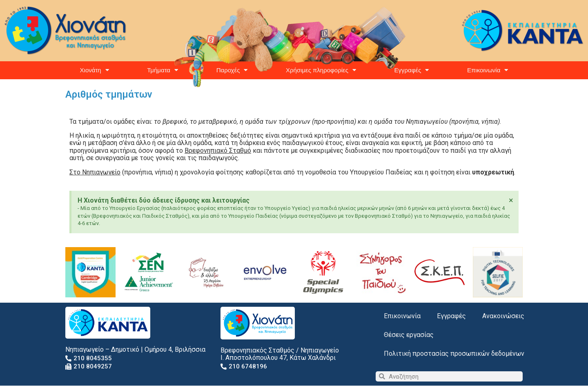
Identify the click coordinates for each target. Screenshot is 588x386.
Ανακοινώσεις (503, 316)
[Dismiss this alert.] (511, 200)
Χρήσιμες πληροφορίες (321, 70)
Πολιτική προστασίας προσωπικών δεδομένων (454, 354)
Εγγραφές (412, 70)
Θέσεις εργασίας (409, 335)
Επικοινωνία (488, 70)
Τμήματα (163, 70)
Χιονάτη (95, 70)
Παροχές (232, 70)
